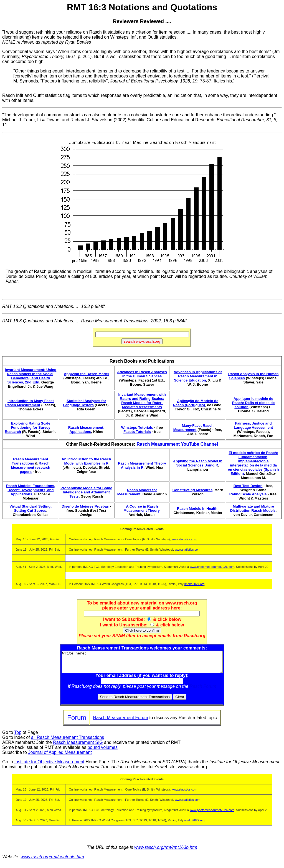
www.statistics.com (184, 539)
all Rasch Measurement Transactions (68, 742)
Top (18, 737)
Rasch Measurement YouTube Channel (177, 444)
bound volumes (102, 752)
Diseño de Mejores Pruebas (85, 506)
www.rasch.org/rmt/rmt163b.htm (166, 851)
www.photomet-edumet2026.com (212, 567)
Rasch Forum (203, 690)
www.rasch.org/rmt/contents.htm (52, 861)
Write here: (142, 664)
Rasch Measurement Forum (120, 722)
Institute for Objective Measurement (50, 766)
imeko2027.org (195, 584)
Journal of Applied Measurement (60, 757)
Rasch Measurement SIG (78, 747)
